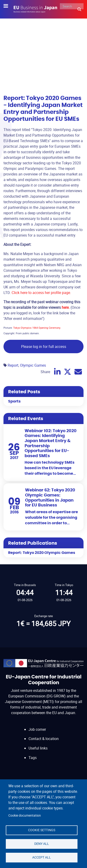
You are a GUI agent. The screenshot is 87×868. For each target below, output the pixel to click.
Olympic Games (33, 365)
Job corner (37, 729)
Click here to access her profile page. (41, 293)
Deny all (42, 844)
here (65, 307)
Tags (33, 758)
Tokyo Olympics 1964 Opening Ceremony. (37, 328)
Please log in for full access (44, 347)
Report (13, 365)
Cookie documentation (25, 815)
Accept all (42, 857)
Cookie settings (42, 830)
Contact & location (44, 739)
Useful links (38, 748)
